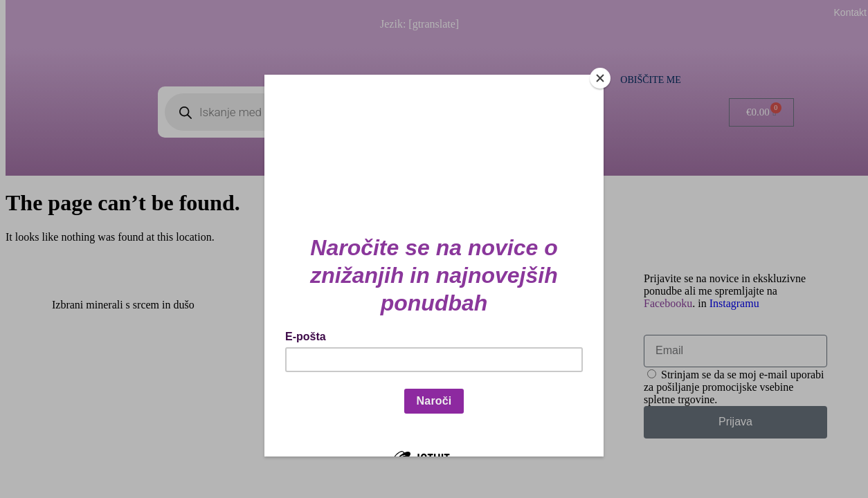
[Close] (600, 78)
